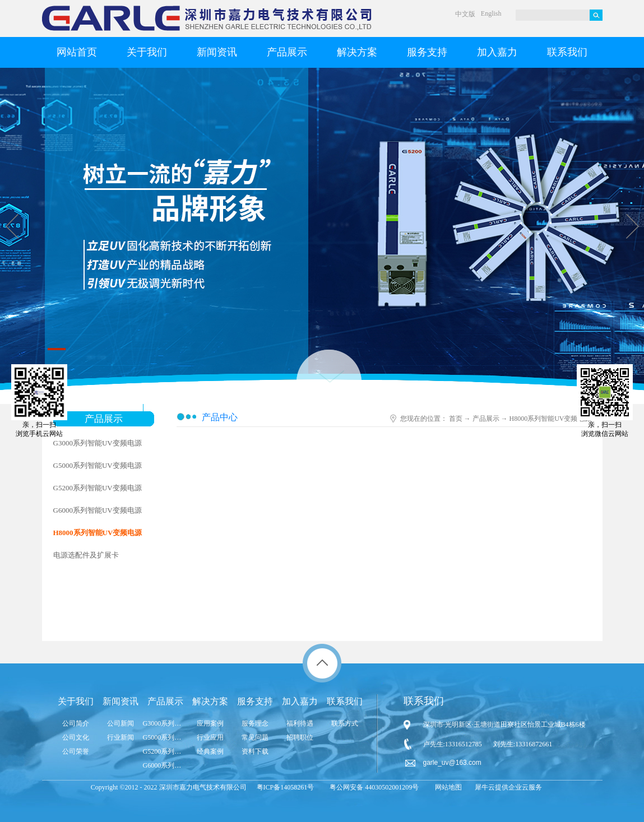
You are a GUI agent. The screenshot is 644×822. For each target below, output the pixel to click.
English (491, 13)
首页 (456, 419)
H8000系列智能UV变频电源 (550, 419)
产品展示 (486, 419)
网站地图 (447, 787)
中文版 (465, 14)
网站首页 (77, 52)
